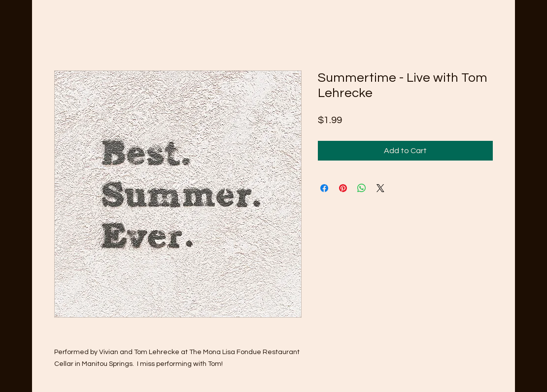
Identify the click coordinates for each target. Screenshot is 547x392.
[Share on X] (380, 188)
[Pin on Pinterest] (343, 188)
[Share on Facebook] (324, 188)
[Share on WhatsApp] (362, 188)
